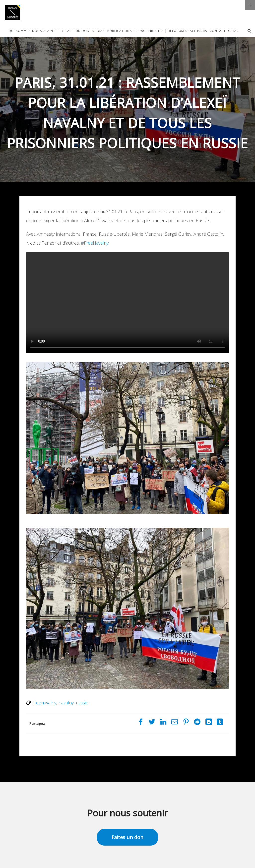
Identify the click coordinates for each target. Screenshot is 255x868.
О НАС (233, 31)
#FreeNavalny (95, 243)
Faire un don (77, 31)
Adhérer (55, 31)
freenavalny (45, 703)
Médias (98, 31)
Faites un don (127, 837)
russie (82, 703)
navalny (66, 703)
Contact (218, 31)
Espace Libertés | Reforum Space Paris (171, 31)
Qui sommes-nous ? (27, 31)
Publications (120, 31)
